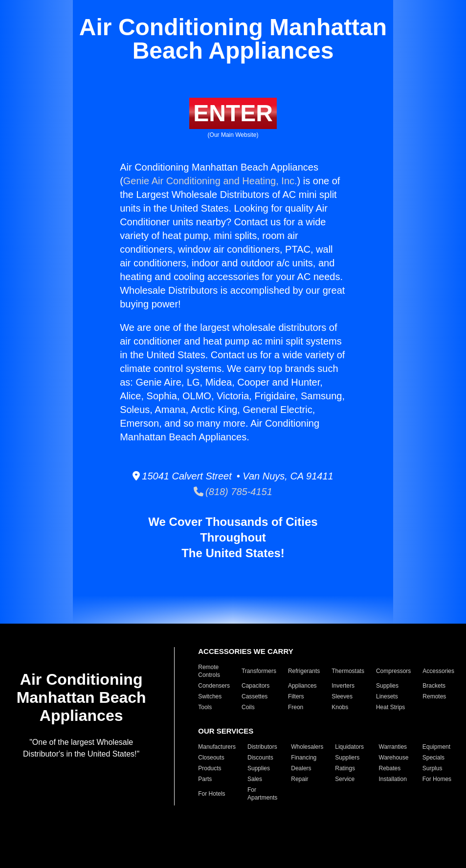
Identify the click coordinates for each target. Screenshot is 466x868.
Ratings (345, 768)
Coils (248, 707)
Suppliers (347, 758)
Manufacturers (217, 747)
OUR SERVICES (226, 731)
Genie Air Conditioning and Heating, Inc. (210, 181)
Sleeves (342, 696)
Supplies (387, 686)
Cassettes (255, 696)
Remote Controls (209, 671)
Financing (304, 758)
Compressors (393, 671)
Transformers (259, 671)
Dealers (301, 768)
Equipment (436, 747)
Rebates (390, 768)
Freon (296, 707)
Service (345, 779)
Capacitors (255, 686)
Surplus (433, 768)
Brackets (434, 686)
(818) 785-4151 (233, 492)
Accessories (438, 671)
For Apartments (262, 794)
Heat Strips (390, 707)
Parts (205, 779)
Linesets (387, 696)
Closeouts (211, 758)
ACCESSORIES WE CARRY (245, 651)
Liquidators (349, 747)
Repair (300, 779)
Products (210, 768)
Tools (205, 707)
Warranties (393, 747)
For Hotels (211, 794)
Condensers (214, 686)
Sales (255, 779)
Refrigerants (304, 671)
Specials (433, 758)
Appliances (302, 686)
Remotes (434, 696)
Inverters (343, 686)
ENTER (233, 113)
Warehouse (394, 758)
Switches (210, 696)
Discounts (260, 758)
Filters (296, 696)
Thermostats (348, 671)
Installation (393, 779)
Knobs (340, 707)
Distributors (262, 747)
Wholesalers (307, 747)
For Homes (437, 779)
